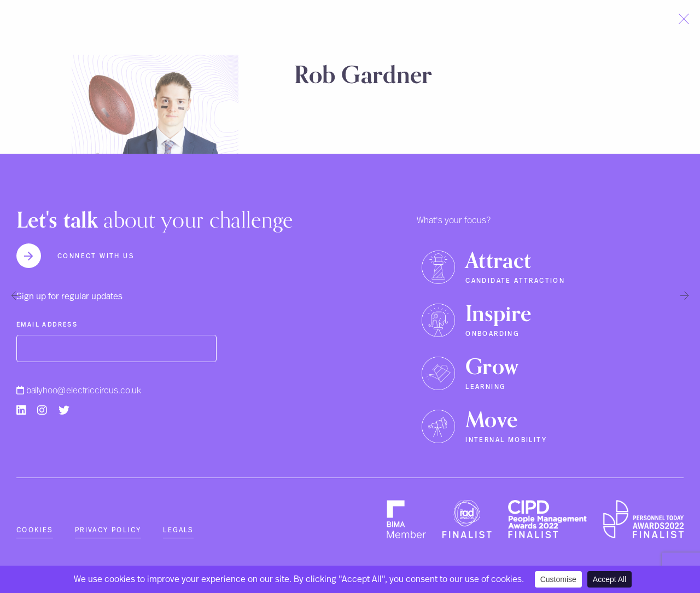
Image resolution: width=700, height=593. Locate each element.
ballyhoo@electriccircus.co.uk (79, 391)
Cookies (35, 530)
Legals (178, 530)
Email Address (47, 325)
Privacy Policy (108, 530)
